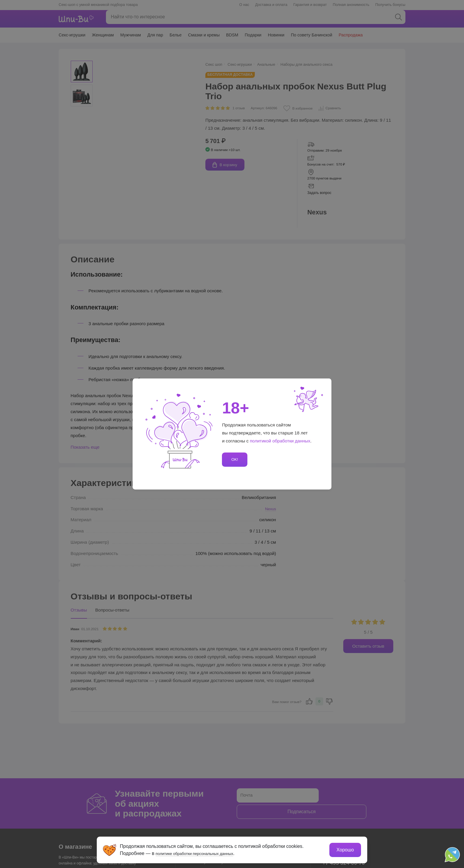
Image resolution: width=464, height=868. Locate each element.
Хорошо (344, 849)
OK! (234, 459)
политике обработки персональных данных (204, 852)
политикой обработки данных (280, 441)
